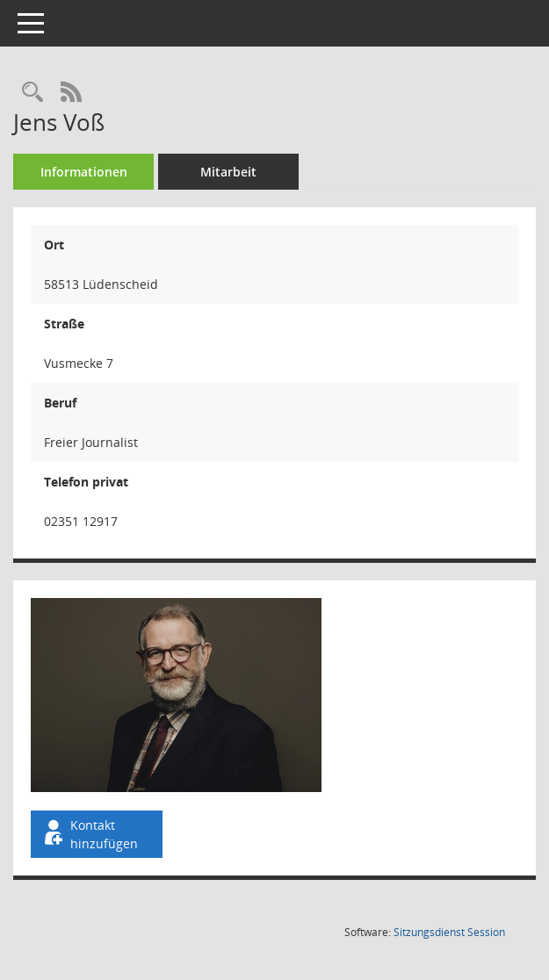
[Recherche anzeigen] (33, 93)
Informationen (84, 172)
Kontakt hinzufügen (90, 834)
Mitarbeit (228, 172)
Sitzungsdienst (449, 932)
